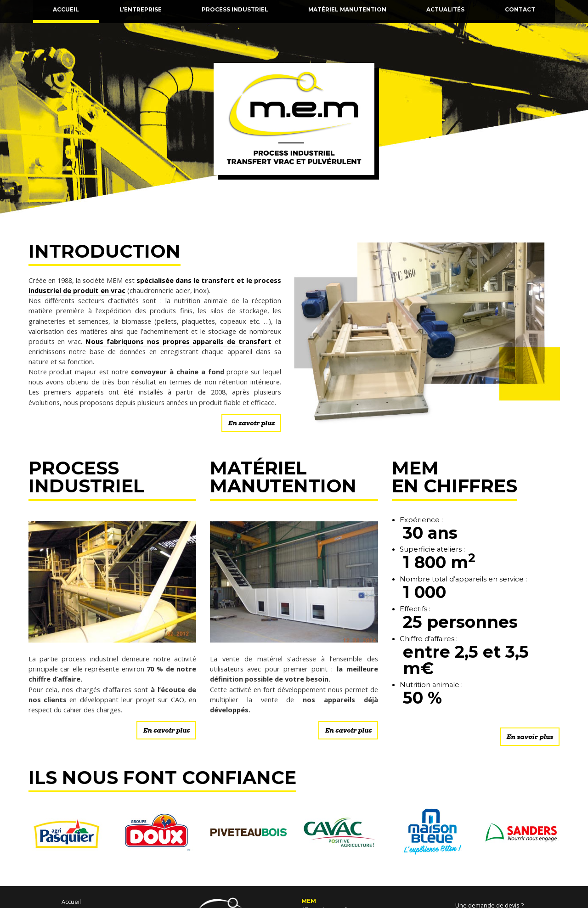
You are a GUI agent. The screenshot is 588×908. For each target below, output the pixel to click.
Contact (520, 10)
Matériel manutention (347, 10)
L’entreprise (141, 10)
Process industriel (235, 10)
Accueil (66, 10)
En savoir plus (251, 423)
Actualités (445, 10)
